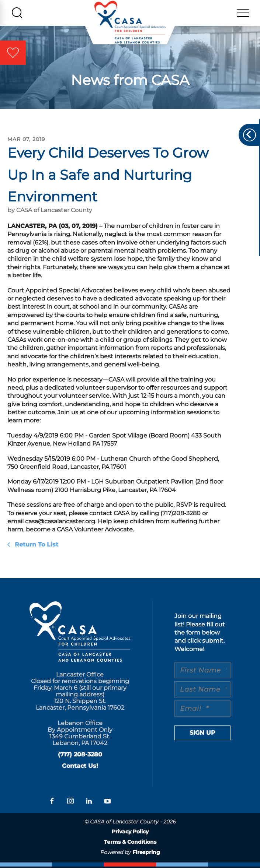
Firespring (146, 853)
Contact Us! (80, 767)
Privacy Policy (130, 833)
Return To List (36, 546)
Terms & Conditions (130, 843)
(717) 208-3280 (80, 756)
